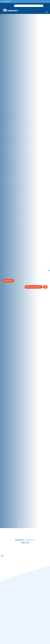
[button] (19, 525)
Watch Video (8, 281)
